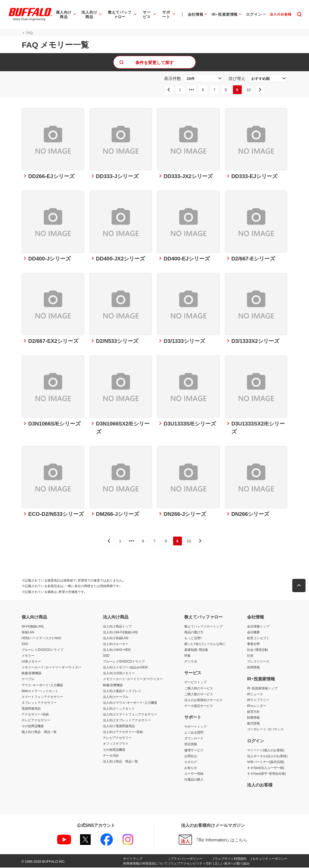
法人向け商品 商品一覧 (120, 762)
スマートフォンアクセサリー (42, 697)
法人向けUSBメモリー (119, 673)
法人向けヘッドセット (119, 709)
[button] (299, 586)
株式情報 (253, 724)
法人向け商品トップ (117, 627)
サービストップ (195, 683)
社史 (250, 656)
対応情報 (191, 745)
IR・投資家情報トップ (262, 689)
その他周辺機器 (33, 726)
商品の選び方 (194, 633)
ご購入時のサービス (199, 689)
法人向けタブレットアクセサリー (127, 720)
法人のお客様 (260, 785)
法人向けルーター (116, 644)
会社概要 (253, 633)
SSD (25, 644)
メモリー (28, 656)
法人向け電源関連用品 (119, 726)
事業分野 (253, 644)
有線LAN (28, 633)
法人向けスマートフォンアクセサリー (130, 715)
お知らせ (191, 768)
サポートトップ (195, 727)
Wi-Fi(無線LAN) (33, 627)
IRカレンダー (257, 706)
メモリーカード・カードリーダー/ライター (51, 668)
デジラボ (191, 662)
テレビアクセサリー (36, 720)
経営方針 (253, 712)
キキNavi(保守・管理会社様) (266, 774)
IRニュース (255, 694)
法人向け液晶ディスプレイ (122, 691)
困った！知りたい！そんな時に (205, 644)
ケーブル (28, 680)
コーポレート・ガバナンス (265, 730)
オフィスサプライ (116, 744)
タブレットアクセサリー (39, 703)
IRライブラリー (258, 700)
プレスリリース (258, 662)
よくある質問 (194, 733)
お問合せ (191, 756)
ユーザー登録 (194, 774)
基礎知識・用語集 (196, 650)
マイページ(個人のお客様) (266, 751)
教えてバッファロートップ (203, 627)
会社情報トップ (258, 627)
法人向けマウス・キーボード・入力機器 (130, 703)
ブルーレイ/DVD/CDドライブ (42, 650)
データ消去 (111, 756)
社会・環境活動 (257, 650)
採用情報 (253, 668)
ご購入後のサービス (199, 694)
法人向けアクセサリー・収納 (123, 732)
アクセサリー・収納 (35, 715)
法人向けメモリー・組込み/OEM (125, 668)
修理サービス (194, 751)
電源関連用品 (31, 709)
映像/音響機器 (32, 673)
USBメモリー (31, 662)
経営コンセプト (258, 638)
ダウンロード (194, 739)
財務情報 (253, 718)
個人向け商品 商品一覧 (39, 732)
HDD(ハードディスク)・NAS (41, 638)
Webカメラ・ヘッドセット (40, 691)
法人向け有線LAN (116, 638)
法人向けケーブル (116, 697)
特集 (187, 656)
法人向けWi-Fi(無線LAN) (120, 633)
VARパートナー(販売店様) (266, 762)
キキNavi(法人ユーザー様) (266, 768)
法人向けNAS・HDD (117, 650)
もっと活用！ (193, 638)
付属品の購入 (194, 780)
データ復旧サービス (199, 706)
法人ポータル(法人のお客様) (267, 756)
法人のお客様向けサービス (203, 700)
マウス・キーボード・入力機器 (42, 685)
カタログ (191, 762)
